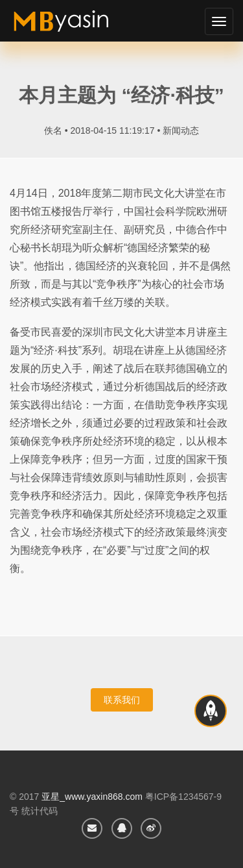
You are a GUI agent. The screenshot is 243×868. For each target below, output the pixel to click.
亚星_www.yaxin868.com (92, 797)
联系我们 (122, 700)
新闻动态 (181, 130)
